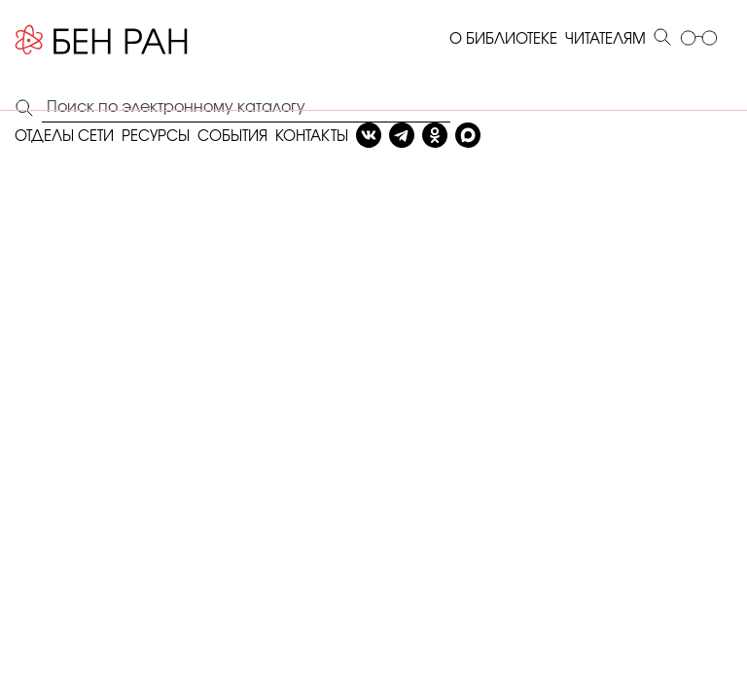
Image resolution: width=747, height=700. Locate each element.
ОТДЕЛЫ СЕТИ (64, 137)
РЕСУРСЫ (156, 137)
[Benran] (102, 40)
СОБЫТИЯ (232, 137)
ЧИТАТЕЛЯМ (605, 39)
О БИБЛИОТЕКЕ (503, 39)
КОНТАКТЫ (312, 137)
